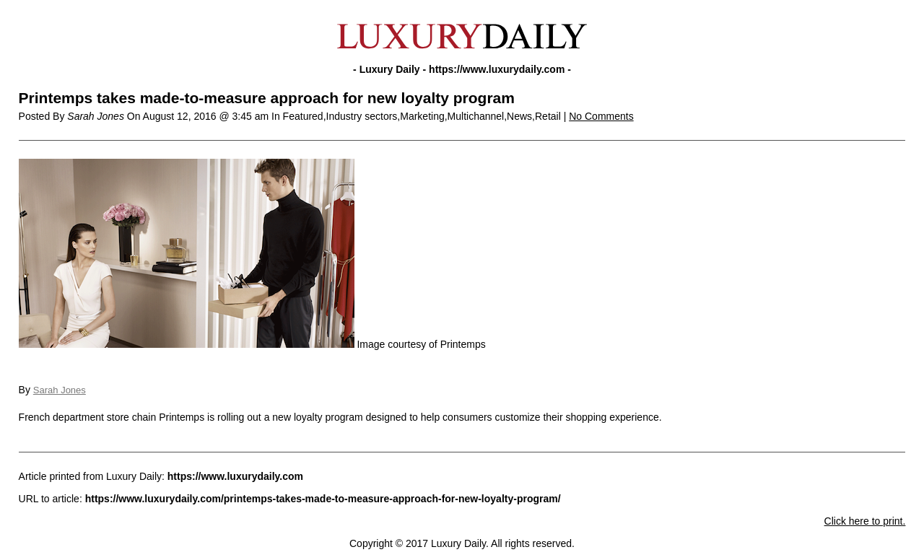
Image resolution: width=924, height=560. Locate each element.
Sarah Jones (60, 390)
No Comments (601, 116)
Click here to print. (865, 521)
